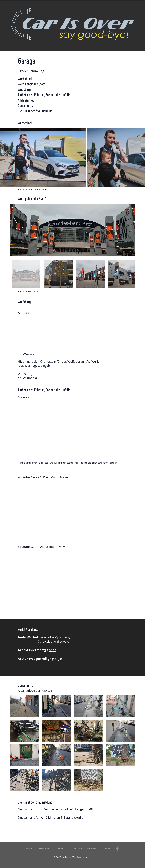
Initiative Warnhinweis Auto (76, 857)
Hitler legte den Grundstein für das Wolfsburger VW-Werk (58, 362)
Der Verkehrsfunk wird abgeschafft (68, 809)
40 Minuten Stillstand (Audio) (64, 818)
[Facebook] (118, 848)
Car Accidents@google (53, 641)
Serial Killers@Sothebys (55, 637)
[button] (45, 848)
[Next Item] (131, 230)
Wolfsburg (25, 374)
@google (50, 650)
